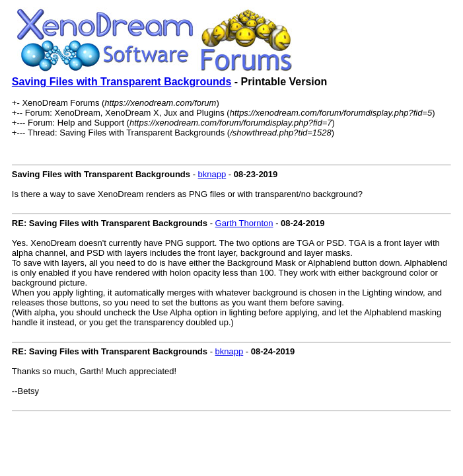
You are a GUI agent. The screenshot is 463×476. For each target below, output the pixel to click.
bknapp (212, 174)
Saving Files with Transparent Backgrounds (122, 82)
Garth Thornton (244, 223)
